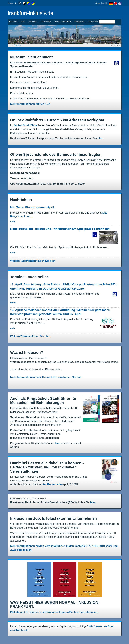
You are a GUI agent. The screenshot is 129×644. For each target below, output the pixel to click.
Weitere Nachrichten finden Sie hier (33, 261)
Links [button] (24, 22)
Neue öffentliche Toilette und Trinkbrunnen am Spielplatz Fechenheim (60, 229)
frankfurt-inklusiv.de (31, 13)
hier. (93, 502)
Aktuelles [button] (34, 22)
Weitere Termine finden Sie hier (30, 336)
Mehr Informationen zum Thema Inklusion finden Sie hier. (46, 377)
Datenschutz (94, 22)
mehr (13, 222)
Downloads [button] (46, 22)
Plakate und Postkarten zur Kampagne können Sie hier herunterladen (54, 612)
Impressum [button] (80, 22)
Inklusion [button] (14, 22)
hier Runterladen (52, 484)
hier (100, 138)
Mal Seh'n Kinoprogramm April (32, 207)
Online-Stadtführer (26, 125)
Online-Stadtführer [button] (63, 22)
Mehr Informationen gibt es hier (30, 104)
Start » (18, 45)
